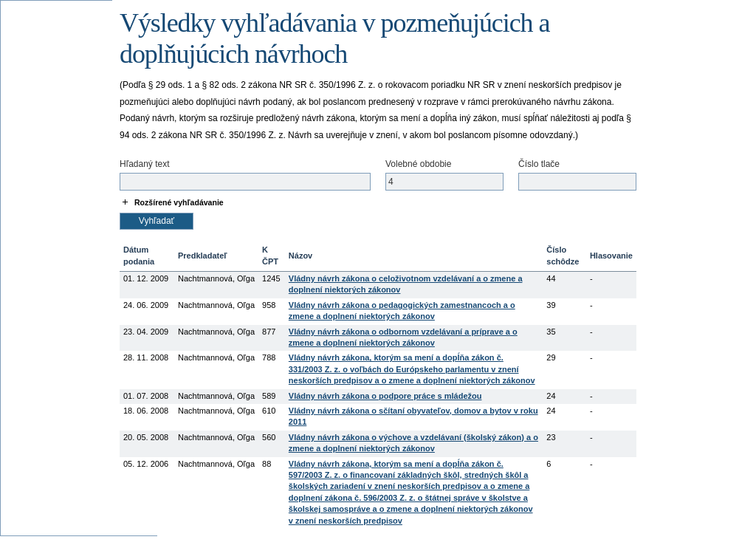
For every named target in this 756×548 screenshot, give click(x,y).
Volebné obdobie (418, 164)
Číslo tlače (539, 164)
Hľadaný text (145, 164)
